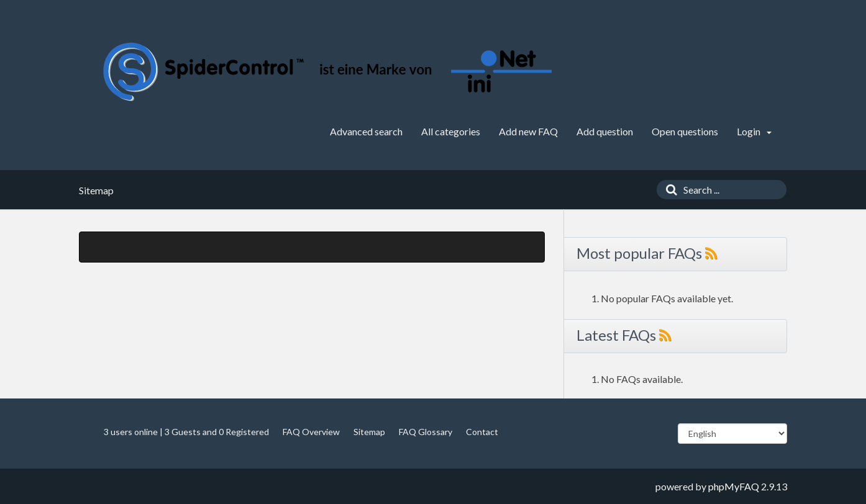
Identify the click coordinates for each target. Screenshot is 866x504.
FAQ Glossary (426, 432)
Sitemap (369, 432)
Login (754, 131)
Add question (605, 131)
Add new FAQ (528, 131)
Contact (482, 432)
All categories (451, 131)
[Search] (668, 190)
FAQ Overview (311, 432)
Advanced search (366, 131)
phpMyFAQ (734, 486)
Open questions (685, 131)
